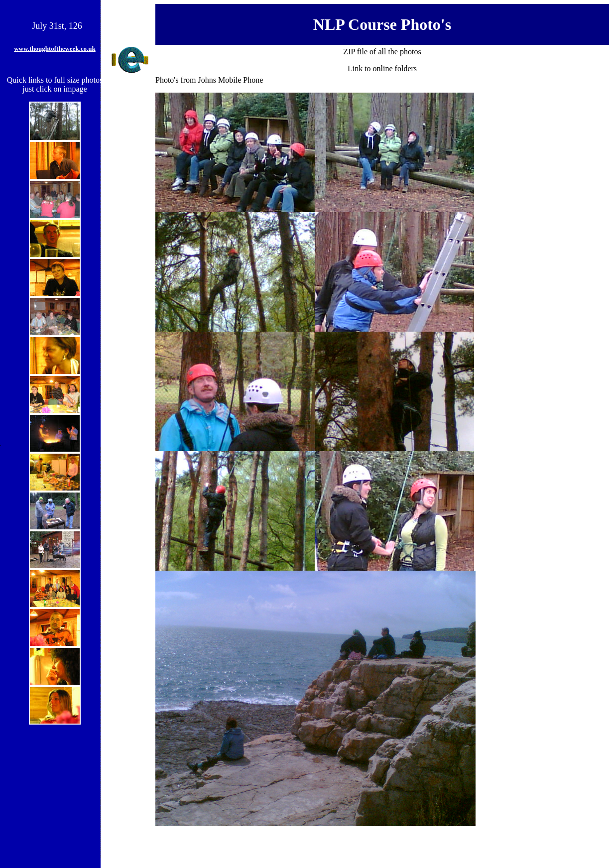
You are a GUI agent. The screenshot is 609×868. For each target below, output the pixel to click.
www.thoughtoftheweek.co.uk (55, 49)
